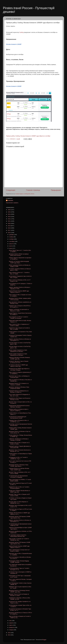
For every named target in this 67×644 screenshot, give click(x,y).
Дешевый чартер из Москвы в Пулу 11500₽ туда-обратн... (19, 465)
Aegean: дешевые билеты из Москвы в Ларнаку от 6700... (20, 288)
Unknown (10, 200)
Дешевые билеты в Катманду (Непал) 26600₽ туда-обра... (19, 591)
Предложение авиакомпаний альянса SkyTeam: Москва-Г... (19, 406)
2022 (9, 219)
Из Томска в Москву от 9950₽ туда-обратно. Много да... (19, 366)
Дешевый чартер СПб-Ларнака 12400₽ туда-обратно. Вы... (20, 517)
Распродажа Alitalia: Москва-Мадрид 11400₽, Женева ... (19, 562)
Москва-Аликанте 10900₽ (14, 44)
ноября (11, 237)
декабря (12, 235)
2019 (9, 226)
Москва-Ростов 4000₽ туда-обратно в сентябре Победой (19, 369)
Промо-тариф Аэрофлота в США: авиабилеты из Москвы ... (18, 351)
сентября (12, 241)
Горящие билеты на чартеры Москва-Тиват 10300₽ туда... (19, 469)
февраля (12, 627)
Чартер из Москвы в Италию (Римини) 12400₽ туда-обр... (19, 358)
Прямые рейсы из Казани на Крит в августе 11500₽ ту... (19, 410)
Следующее (11, 190)
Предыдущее (56, 190)
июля (11, 246)
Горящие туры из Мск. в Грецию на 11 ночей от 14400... (19, 443)
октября (12, 239)
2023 (9, 217)
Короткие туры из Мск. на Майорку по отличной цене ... (19, 377)
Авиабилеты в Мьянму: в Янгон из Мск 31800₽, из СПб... (20, 599)
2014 (9, 635)
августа (11, 244)
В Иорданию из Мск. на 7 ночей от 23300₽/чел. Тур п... (18, 458)
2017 (9, 230)
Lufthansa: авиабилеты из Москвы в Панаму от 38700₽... (19, 440)
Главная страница (33, 190)
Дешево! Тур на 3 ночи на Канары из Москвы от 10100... (19, 595)
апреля (11, 623)
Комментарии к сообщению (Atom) (25, 194)
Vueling (21, 32)
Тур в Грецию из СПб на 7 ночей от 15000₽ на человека (19, 318)
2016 (9, 233)
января (11, 630)
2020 (9, 223)
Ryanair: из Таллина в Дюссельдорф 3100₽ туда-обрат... (19, 262)
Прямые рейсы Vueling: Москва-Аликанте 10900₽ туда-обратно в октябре (28, 136)
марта (11, 625)
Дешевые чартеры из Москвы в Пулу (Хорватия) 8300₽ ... (19, 388)
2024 (9, 214)
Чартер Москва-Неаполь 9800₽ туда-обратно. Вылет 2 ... (19, 292)
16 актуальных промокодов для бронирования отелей (18, 417)
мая (10, 621)
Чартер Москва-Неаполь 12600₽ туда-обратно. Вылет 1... (19, 547)
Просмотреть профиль (12, 203)
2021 (9, 221)
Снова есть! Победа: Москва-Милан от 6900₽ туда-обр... (20, 491)
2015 (9, 633)
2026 (9, 210)
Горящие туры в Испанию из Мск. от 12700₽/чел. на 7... (19, 421)
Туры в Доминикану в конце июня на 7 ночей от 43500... (19, 550)
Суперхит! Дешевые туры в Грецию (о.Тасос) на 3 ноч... (19, 362)
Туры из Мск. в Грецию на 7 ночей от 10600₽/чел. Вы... (19, 539)
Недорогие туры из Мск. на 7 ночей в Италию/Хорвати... (19, 488)
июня (11, 248)
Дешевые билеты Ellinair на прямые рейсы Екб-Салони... (19, 255)
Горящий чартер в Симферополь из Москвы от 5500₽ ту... (19, 392)
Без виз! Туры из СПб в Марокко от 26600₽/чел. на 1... (19, 502)
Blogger (44, 640)
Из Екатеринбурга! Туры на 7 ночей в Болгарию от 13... (19, 569)
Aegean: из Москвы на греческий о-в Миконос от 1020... (19, 310)
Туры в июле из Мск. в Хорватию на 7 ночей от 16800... (19, 325)
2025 (9, 212)
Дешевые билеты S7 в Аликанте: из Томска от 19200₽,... (19, 384)
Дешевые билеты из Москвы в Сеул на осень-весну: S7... (20, 432)
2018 (9, 228)
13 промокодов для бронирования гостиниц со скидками (18, 476)
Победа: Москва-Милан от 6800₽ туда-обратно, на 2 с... (20, 513)
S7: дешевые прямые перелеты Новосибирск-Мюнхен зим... (18, 536)
